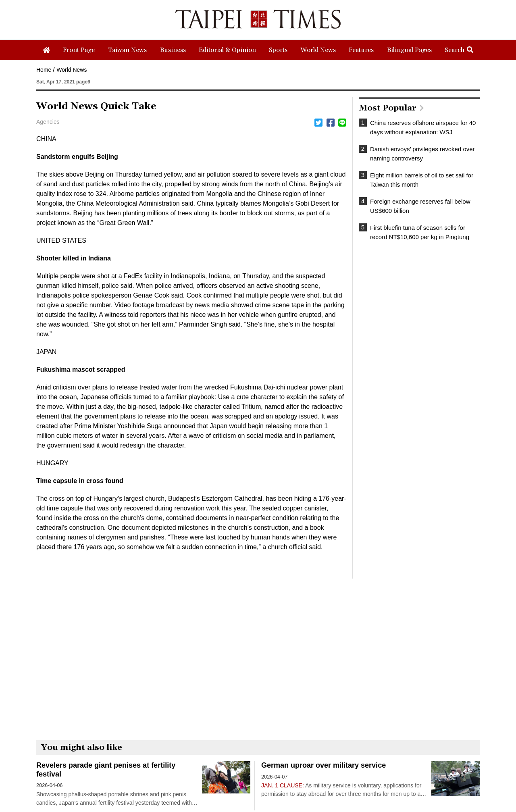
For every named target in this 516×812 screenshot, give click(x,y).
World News (72, 70)
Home (44, 70)
